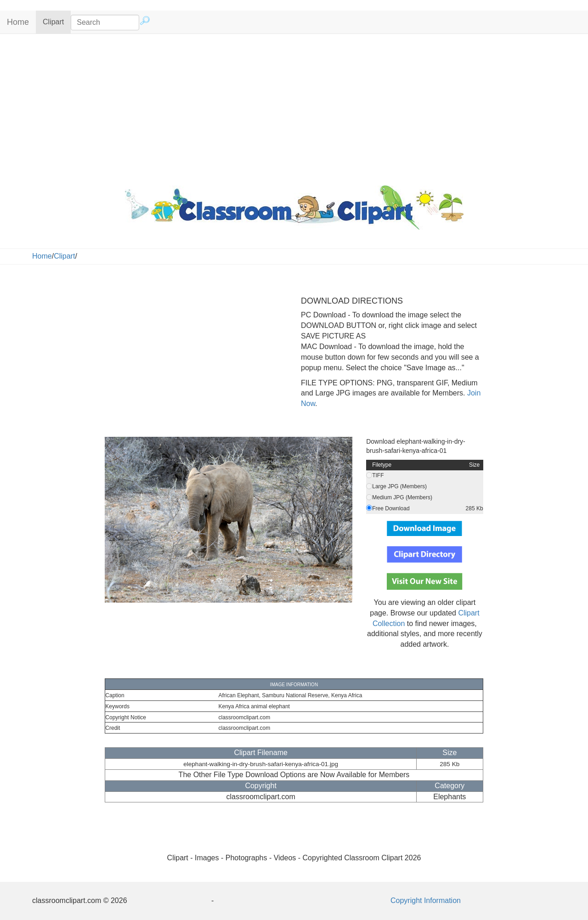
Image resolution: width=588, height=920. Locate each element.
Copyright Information (426, 900)
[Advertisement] (294, 107)
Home (18, 22)
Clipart (57, 21)
